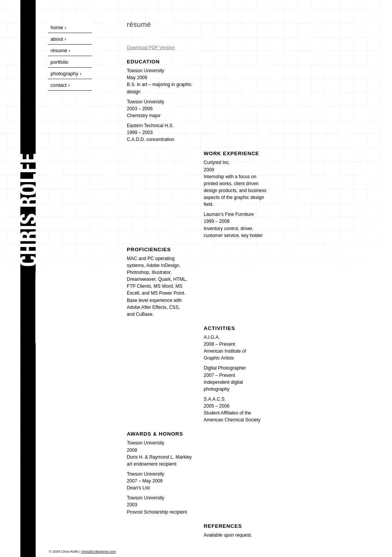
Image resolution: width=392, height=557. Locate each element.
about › (58, 39)
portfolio (60, 62)
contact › (60, 85)
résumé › (61, 51)
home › (58, 27)
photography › (66, 74)
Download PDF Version (151, 48)
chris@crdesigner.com (98, 552)
